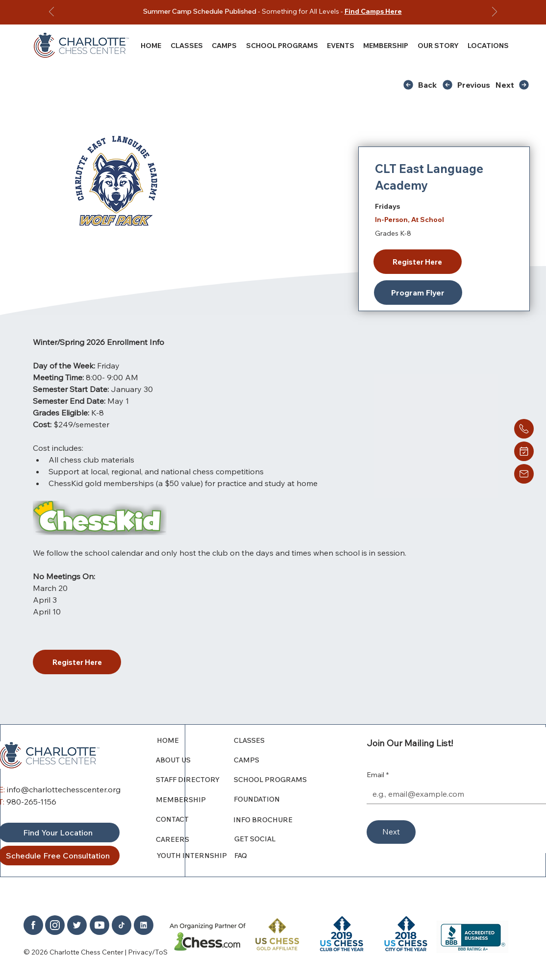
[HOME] (196, 740)
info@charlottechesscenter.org (64, 789)
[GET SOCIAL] (278, 839)
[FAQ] (278, 856)
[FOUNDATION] (280, 799)
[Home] (524, 429)
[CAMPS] (277, 760)
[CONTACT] (192, 819)
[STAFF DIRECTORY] (195, 780)
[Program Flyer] (418, 293)
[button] (438, 45)
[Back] (422, 85)
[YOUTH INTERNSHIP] (196, 856)
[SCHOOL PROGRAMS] (277, 780)
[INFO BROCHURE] (277, 820)
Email (378, 775)
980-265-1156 (31, 802)
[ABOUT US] (195, 760)
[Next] (495, 12)
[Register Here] (418, 262)
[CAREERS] (195, 839)
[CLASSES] (277, 740)
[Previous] (51, 12)
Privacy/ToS (148, 952)
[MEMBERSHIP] (195, 800)
